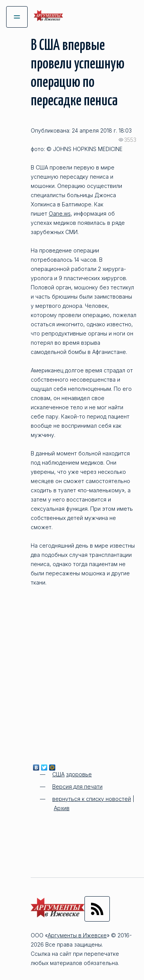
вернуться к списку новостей (92, 799)
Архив (62, 808)
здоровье (79, 774)
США (58, 774)
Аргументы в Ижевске (77, 935)
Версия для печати (77, 786)
